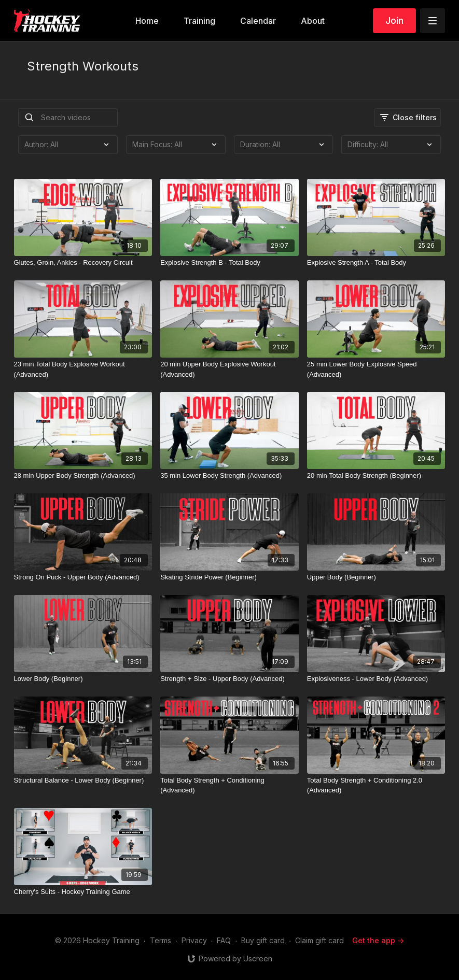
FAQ (224, 940)
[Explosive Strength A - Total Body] (376, 263)
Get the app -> (378, 940)
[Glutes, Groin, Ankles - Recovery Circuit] (83, 263)
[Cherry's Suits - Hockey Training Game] (83, 892)
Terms (161, 940)
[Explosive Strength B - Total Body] (230, 263)
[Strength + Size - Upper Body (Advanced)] (230, 679)
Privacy (194, 940)
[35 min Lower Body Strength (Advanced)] (230, 476)
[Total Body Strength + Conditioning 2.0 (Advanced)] (376, 785)
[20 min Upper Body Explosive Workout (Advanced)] (230, 369)
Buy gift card (263, 940)
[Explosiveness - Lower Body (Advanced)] (376, 679)
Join (394, 20)
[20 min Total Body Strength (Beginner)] (376, 476)
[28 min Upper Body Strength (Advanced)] (83, 476)
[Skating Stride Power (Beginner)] (230, 577)
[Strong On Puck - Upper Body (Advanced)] (83, 577)
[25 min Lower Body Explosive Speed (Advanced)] (376, 369)
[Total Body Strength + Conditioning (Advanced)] (230, 785)
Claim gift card (319, 940)
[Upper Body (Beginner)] (376, 577)
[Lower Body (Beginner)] (83, 679)
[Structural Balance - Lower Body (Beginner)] (83, 780)
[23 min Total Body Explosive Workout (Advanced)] (83, 369)
